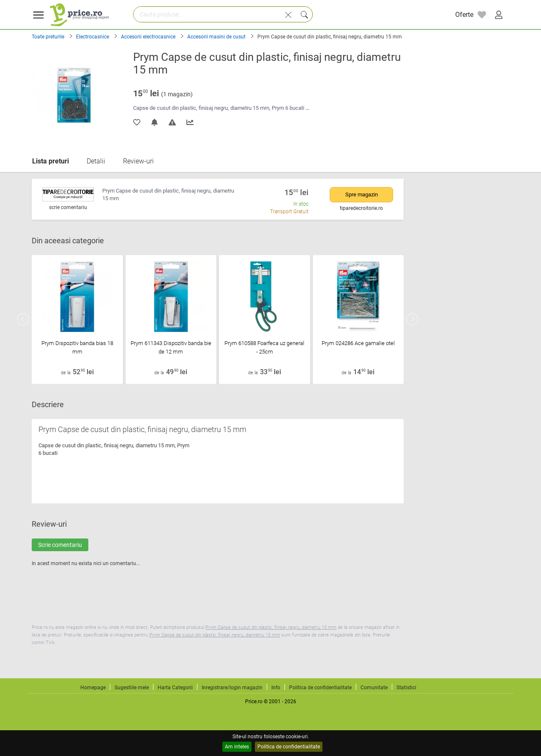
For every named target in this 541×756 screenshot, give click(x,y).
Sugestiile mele (132, 688)
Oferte (464, 15)
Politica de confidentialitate (289, 747)
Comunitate (374, 688)
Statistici (406, 688)
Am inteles (237, 747)
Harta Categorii (175, 688)
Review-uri (138, 161)
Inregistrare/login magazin (232, 688)
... (307, 108)
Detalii (96, 161)
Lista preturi (51, 161)
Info (276, 688)
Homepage (93, 688)
